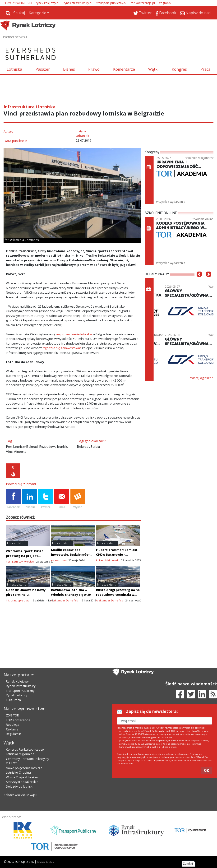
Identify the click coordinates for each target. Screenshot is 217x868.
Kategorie (37, 13)
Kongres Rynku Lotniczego (25, 749)
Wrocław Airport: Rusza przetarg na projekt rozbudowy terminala (25, 556)
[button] (199, 281)
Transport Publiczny (20, 691)
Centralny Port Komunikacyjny (28, 759)
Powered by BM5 (45, 862)
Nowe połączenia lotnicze (24, 768)
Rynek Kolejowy (17, 681)
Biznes (69, 69)
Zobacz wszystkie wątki (20, 795)
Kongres (179, 69)
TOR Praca (13, 700)
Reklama (12, 729)
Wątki (153, 69)
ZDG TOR (12, 715)
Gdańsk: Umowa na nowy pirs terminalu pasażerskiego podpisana (26, 595)
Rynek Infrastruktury (21, 686)
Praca (205, 69)
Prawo (94, 69)
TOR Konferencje (18, 720)
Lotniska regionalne (20, 754)
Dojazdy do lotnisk (19, 786)
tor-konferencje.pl (143, 3)
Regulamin (14, 734)
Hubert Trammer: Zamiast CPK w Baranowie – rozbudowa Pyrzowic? (117, 554)
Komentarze (124, 69)
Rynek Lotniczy (17, 695)
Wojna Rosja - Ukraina (22, 777)
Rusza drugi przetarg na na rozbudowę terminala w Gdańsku (118, 595)
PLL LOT (11, 763)
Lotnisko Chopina (18, 772)
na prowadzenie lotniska (74, 334)
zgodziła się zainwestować (62, 348)
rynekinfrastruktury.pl (78, 3)
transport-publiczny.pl (111, 3)
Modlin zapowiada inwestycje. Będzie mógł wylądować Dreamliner (70, 554)
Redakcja (13, 725)
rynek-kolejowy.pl (48, 3)
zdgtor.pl (165, 3)
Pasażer (43, 69)
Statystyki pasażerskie (22, 782)
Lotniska (14, 69)
